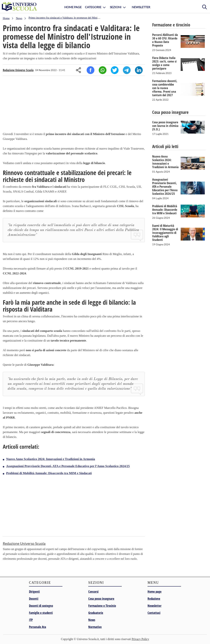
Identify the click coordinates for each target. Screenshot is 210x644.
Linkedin (139, 70)
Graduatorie (96, 613)
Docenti (34, 599)
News (92, 620)
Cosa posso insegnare (101, 599)
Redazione (154, 599)
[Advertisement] (74, 105)
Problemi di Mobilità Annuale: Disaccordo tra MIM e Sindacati (49, 473)
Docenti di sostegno (41, 606)
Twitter (115, 70)
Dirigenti (34, 591)
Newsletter (141, 7)
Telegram (127, 70)
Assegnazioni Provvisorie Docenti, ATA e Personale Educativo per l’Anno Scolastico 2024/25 (68, 466)
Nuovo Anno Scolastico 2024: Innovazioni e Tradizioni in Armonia (51, 459)
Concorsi (93, 591)
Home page (155, 591)
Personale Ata (38, 627)
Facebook (91, 70)
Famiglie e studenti (41, 613)
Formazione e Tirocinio (102, 606)
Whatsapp (103, 70)
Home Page (73, 7)
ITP (31, 620)
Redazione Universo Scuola (18, 70)
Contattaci (154, 613)
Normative (95, 627)
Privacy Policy (140, 639)
